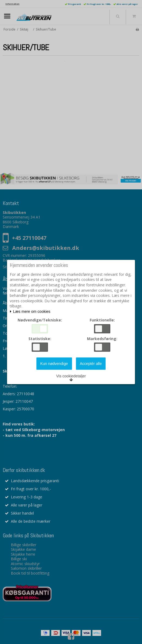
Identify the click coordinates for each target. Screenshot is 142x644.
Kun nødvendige (54, 364)
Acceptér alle (91, 364)
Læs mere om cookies (30, 312)
